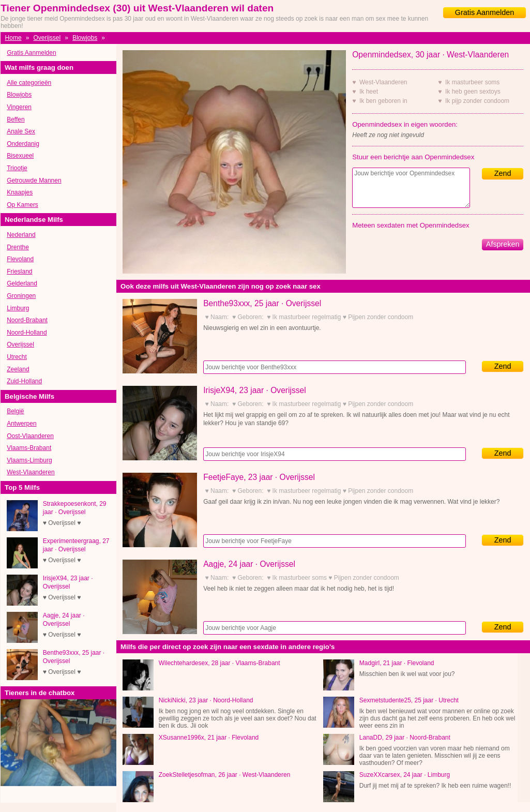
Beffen (16, 119)
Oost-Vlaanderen (30, 436)
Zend (503, 173)
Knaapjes (20, 192)
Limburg (18, 308)
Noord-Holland (27, 333)
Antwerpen (21, 424)
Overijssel (47, 38)
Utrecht (17, 357)
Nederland (21, 235)
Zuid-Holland (24, 381)
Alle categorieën (29, 83)
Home (13, 38)
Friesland (19, 272)
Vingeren (19, 107)
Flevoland (20, 259)
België (15, 411)
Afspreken (503, 244)
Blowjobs (85, 38)
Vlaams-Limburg (29, 460)
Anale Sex (21, 131)
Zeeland (18, 369)
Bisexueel (20, 156)
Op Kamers (22, 205)
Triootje (17, 168)
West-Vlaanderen (31, 472)
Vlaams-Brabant (29, 448)
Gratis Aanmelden (484, 12)
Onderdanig (23, 144)
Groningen (21, 296)
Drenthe (18, 247)
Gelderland (22, 283)
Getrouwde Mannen (34, 181)
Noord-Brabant (27, 320)
